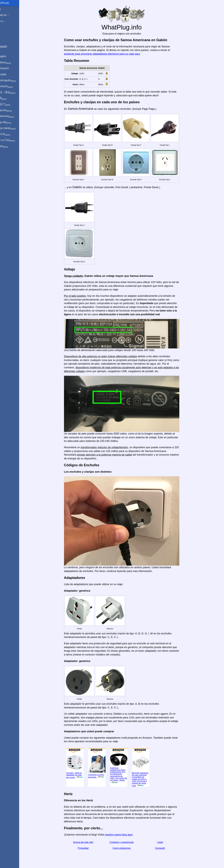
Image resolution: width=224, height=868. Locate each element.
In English (7, 56)
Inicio (5, 9)
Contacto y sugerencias (125, 842)
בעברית (8, 146)
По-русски (10, 110)
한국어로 (9, 134)
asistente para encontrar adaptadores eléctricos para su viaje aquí (105, 54)
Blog (4, 32)
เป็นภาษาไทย (12, 140)
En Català (7, 74)
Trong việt (10, 122)
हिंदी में (7, 98)
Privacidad (87, 848)
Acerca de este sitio (87, 842)
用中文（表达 (12, 92)
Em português (12, 80)
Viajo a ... (7, 21)
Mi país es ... (9, 15)
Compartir (163, 848)
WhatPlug (9, 3)
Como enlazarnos (125, 848)
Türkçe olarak (12, 128)
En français (11, 86)
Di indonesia (11, 116)
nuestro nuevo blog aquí (122, 835)
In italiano (10, 63)
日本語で (9, 104)
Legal (163, 842)
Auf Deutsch (9, 68)
